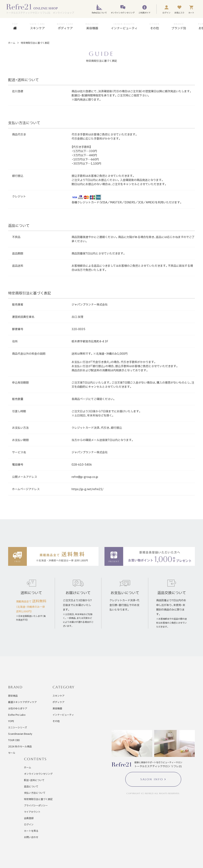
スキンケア (58, 696)
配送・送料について (34, 780)
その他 (56, 721)
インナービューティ (63, 715)
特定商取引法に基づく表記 (38, 799)
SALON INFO (152, 779)
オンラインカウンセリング (38, 774)
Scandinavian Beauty (20, 734)
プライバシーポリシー (36, 805)
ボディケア (58, 702)
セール (12, 753)
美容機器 (57, 708)
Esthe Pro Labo (17, 715)
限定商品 (13, 696)
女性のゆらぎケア (18, 708)
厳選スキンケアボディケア (22, 702)
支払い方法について (35, 793)
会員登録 (29, 818)
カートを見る (31, 831)
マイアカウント (32, 812)
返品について (31, 786)
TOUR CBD (14, 740)
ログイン (29, 824)
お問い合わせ (31, 837)
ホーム (12, 43)
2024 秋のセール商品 (20, 746)
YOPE (11, 721)
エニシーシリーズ (18, 727)
